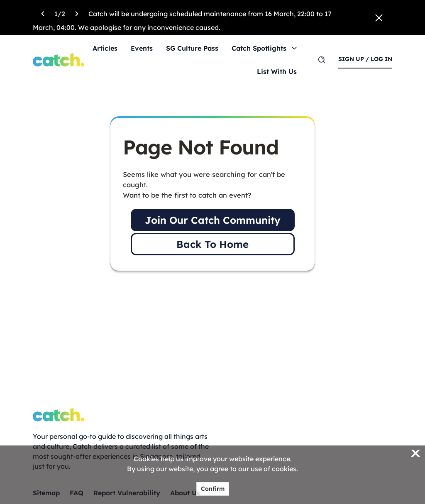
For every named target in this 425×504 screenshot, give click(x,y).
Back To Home (212, 244)
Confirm (213, 489)
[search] (322, 60)
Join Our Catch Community (213, 220)
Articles (105, 48)
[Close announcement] (379, 17)
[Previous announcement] (43, 12)
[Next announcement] (77, 12)
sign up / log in (365, 59)
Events (142, 48)
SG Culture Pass (192, 48)
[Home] (59, 60)
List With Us (277, 71)
